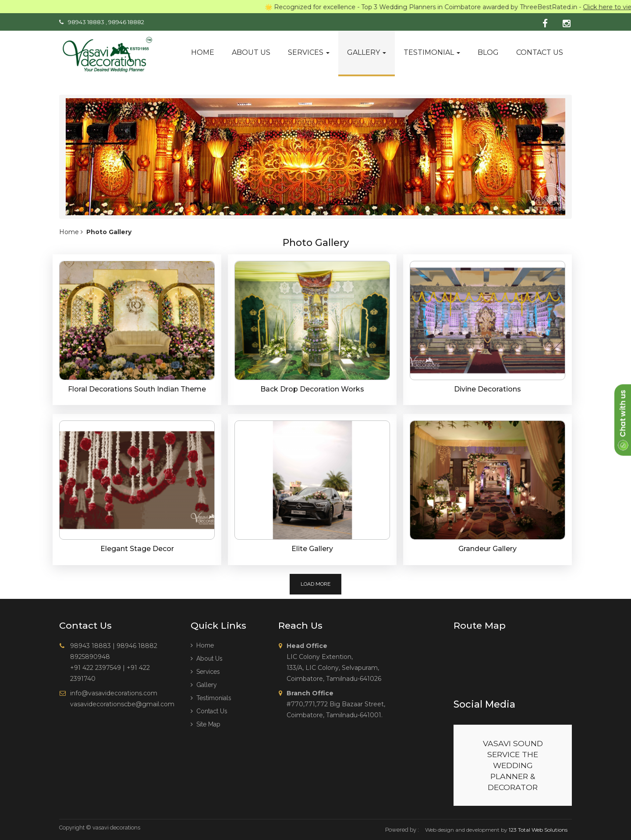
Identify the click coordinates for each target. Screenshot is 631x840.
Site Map (206, 724)
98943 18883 (86, 22)
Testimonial (432, 52)
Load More (315, 584)
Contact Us (209, 711)
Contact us (540, 52)
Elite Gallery (312, 549)
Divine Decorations (487, 389)
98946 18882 (126, 22)
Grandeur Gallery (487, 549)
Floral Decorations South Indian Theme (137, 389)
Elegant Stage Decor (137, 549)
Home (203, 52)
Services (309, 52)
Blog (488, 52)
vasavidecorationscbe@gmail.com (122, 704)
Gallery (367, 52)
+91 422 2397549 (96, 668)
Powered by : (402, 830)
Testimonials (211, 698)
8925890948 (90, 657)
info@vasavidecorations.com (114, 693)
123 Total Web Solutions (538, 830)
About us (251, 52)
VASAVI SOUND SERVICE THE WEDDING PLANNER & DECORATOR (513, 765)
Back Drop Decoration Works (312, 389)
